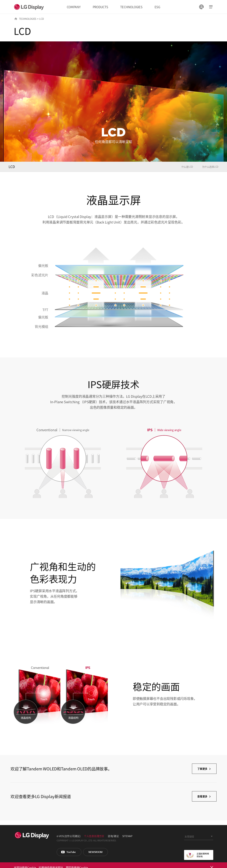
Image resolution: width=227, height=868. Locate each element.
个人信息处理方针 (94, 836)
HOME (16, 19)
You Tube (69, 852)
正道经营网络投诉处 (199, 855)
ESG (157, 7)
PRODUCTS (100, 7)
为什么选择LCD (210, 167)
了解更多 (202, 769)
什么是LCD (187, 167)
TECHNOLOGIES (131, 7)
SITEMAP (127, 836)
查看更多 (202, 796)
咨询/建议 (113, 836)
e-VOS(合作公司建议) (69, 836)
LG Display (30, 7)
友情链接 (189, 836)
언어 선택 (201, 7)
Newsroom (95, 852)
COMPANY (74, 7)
